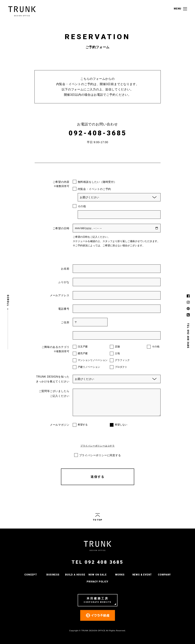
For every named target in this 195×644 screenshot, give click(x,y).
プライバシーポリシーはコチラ (97, 446)
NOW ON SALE (98, 575)
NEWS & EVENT (142, 575)
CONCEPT (31, 575)
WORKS (120, 575)
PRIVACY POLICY (97, 582)
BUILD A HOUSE (75, 575)
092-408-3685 (98, 133)
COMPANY (164, 575)
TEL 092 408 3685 (97, 562)
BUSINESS (53, 575)
